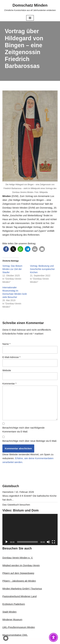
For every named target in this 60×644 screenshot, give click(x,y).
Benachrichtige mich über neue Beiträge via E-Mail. (30, 441)
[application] (30, 530)
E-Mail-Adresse (11, 357)
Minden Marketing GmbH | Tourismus (22, 589)
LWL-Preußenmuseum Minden (19, 627)
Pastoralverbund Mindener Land (19, 596)
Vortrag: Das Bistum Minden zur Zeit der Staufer (12, 269)
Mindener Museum (12, 619)
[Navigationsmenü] (30, 18)
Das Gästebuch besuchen (16, 505)
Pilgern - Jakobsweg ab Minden (19, 581)
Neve (15, 641)
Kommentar (9, 384)
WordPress (42, 641)
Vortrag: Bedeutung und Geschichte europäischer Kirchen (42, 269)
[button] (6, 249)
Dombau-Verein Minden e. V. (18, 558)
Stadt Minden (9, 612)
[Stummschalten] (48, 542)
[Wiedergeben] (7, 542)
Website (7, 370)
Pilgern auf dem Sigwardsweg (18, 573)
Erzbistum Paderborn (14, 604)
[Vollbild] (53, 542)
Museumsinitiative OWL (15, 635)
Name (6, 344)
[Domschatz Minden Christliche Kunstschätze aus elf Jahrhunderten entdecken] (30, 7)
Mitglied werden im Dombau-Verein (21, 565)
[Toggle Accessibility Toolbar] (53, 637)
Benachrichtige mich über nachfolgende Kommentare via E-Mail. (24, 430)
